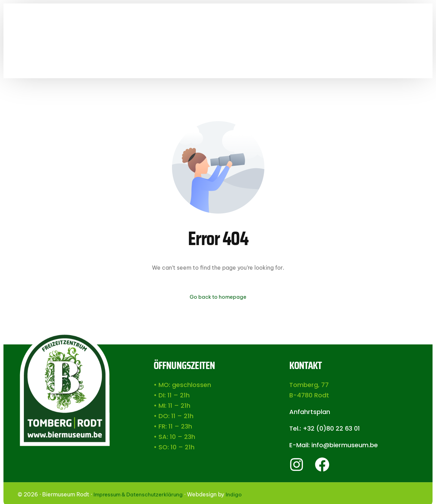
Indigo (239, 495)
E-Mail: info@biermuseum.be (334, 446)
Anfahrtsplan (310, 412)
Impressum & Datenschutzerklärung (141, 495)
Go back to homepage (218, 297)
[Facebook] (428, 49)
